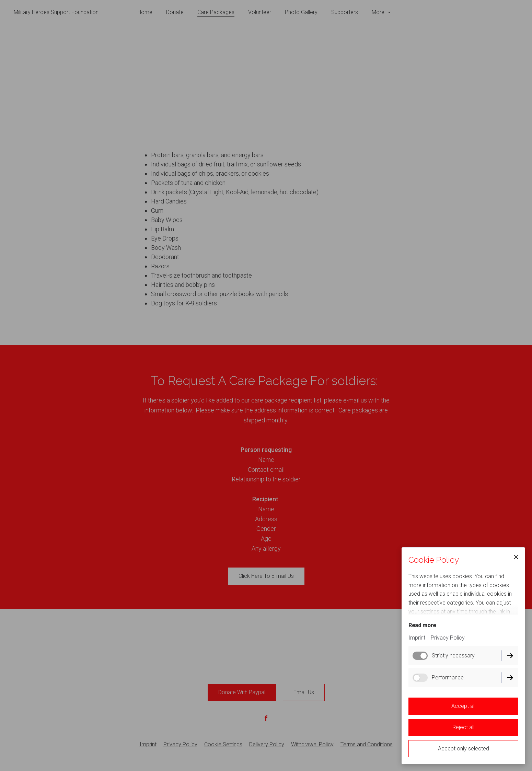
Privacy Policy (448, 638)
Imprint (417, 638)
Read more (422, 625)
